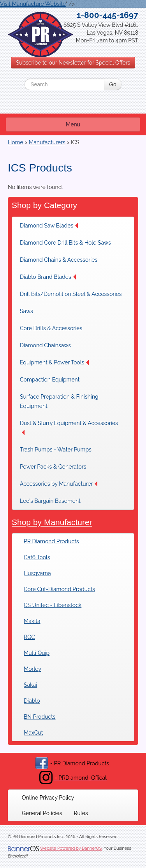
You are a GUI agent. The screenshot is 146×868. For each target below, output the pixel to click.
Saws (26, 311)
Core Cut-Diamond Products (59, 589)
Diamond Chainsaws (45, 345)
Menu (73, 124)
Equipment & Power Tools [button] (54, 362)
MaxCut (33, 733)
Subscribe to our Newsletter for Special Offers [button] (73, 63)
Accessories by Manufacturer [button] (59, 484)
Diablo (32, 701)
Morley (33, 669)
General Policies (42, 813)
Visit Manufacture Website (33, 4)
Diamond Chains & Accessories (59, 260)
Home (16, 142)
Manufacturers (47, 142)
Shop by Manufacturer (52, 522)
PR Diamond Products (51, 541)
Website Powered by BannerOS (71, 848)
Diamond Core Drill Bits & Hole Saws (65, 243)
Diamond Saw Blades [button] (49, 226)
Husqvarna (37, 573)
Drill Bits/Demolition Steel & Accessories (71, 294)
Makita (32, 621)
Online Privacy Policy (48, 798)
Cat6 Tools (37, 557)
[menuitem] (51, 226)
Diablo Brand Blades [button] (48, 277)
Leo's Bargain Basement (50, 501)
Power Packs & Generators (53, 467)
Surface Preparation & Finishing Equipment (59, 401)
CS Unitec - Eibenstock (53, 605)
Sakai (30, 685)
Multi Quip (37, 653)
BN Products (40, 717)
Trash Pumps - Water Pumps (56, 450)
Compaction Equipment (50, 380)
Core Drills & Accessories (51, 328)
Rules (81, 813)
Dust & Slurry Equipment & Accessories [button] (69, 428)
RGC (29, 637)
